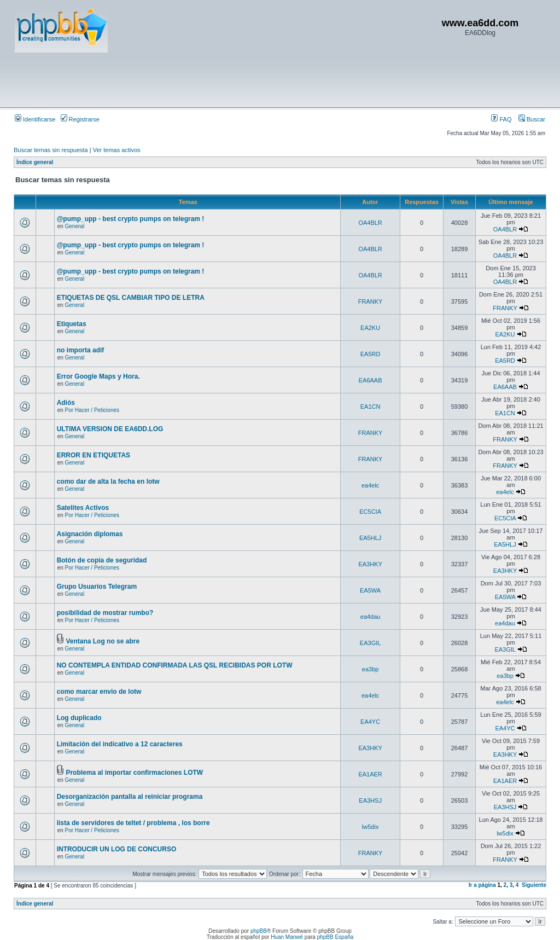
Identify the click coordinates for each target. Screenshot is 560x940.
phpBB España (336, 937)
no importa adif (81, 350)
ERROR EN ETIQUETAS (94, 455)
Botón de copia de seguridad (102, 560)
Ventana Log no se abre (103, 641)
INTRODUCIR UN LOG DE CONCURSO (117, 849)
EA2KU (370, 328)
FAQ (501, 119)
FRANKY (371, 301)
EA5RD (371, 354)
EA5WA (370, 590)
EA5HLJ (370, 538)
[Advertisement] (214, 79)
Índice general (35, 162)
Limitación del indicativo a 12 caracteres (120, 744)
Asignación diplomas (90, 534)
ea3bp (371, 669)
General (75, 226)
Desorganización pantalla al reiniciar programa (130, 797)
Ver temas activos (117, 150)
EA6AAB (371, 380)
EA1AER (370, 774)
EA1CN (371, 407)
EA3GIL (371, 643)
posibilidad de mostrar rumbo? (105, 613)
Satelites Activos (83, 508)
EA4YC (370, 722)
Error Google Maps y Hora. (98, 376)
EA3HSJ (370, 800)
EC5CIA (370, 512)
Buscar (532, 119)
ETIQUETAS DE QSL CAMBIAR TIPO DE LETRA (131, 298)
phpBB (259, 931)
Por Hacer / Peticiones (92, 410)
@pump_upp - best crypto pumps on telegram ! (131, 219)
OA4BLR (370, 223)
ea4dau (371, 617)
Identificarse (35, 119)
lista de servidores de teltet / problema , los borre (133, 823)
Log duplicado (79, 718)
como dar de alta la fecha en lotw (108, 481)
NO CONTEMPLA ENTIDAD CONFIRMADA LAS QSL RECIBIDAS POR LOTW (175, 665)
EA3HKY (370, 564)
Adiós (66, 403)
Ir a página (482, 885)
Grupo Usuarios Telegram (97, 587)
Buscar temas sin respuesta (51, 150)
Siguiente (534, 885)
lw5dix (371, 827)
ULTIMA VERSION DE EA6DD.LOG (110, 429)
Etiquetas (72, 324)
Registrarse (80, 119)
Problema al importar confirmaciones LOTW (134, 773)
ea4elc (370, 485)
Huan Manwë (287, 937)
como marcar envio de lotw (99, 692)
